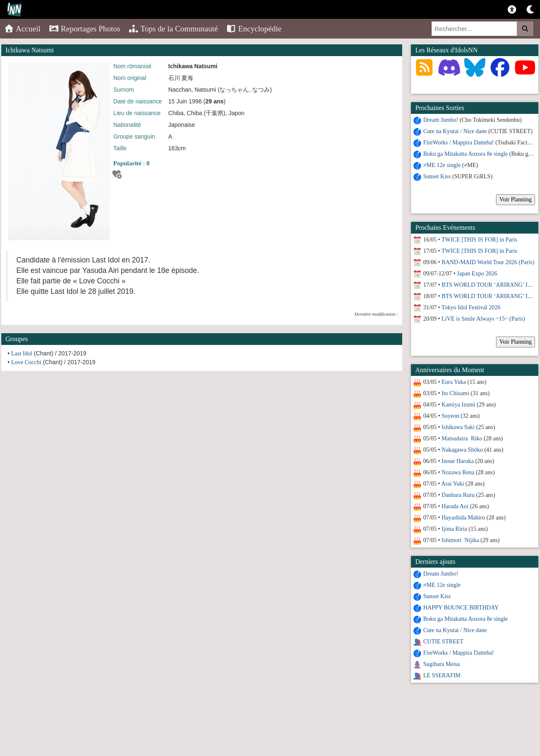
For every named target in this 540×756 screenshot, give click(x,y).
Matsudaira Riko (462, 438)
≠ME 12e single (442, 165)
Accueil (22, 29)
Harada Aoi (455, 506)
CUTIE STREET (443, 642)
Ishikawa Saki (458, 427)
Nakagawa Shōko (462, 450)
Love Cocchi (26, 362)
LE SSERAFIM (442, 675)
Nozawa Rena (458, 472)
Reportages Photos (85, 29)
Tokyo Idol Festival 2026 (471, 307)
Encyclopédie (254, 29)
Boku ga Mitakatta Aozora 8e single (465, 154)
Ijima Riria (454, 529)
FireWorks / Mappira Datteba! (459, 143)
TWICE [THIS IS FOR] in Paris (479, 240)
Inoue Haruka (458, 461)
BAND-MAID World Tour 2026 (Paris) (488, 262)
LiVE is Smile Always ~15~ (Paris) (483, 319)
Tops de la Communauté (173, 29)
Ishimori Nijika (460, 540)
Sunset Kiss (437, 176)
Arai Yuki (452, 484)
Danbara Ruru (458, 495)
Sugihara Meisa (441, 664)
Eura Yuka (454, 382)
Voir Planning (515, 199)
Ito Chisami (455, 393)
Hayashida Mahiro (463, 518)
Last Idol (22, 354)
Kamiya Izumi (458, 405)
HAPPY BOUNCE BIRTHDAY (461, 608)
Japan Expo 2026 (477, 274)
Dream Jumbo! (441, 120)
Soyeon (450, 416)
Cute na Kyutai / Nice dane (455, 131)
